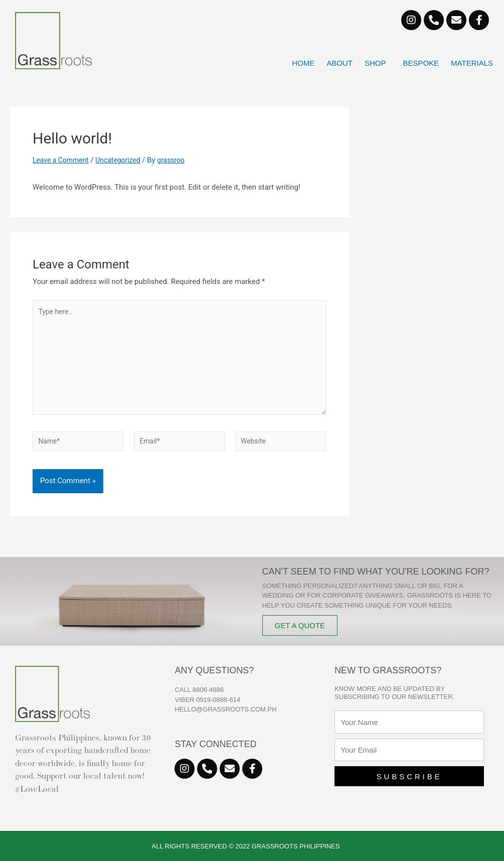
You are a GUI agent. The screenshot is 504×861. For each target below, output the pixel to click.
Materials (472, 63)
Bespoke (421, 63)
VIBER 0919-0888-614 (207, 700)
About (340, 63)
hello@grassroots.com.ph (225, 709)
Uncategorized (124, 160)
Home (303, 63)
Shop (378, 63)
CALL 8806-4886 (199, 690)
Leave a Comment (63, 160)
